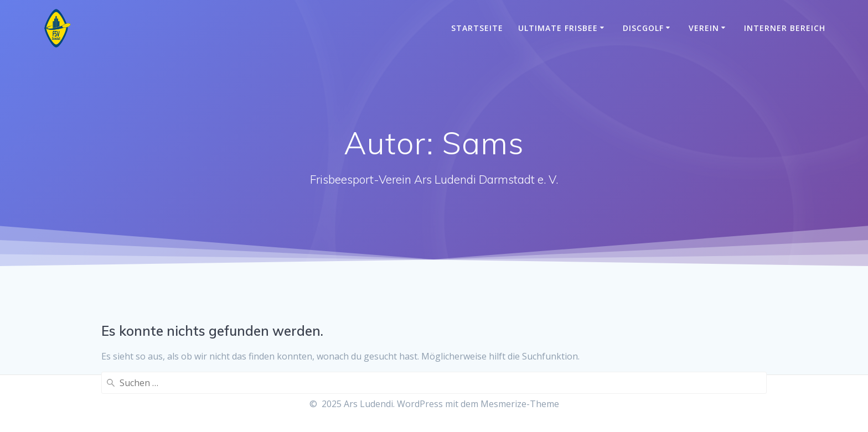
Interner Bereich (785, 28)
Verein (704, 28)
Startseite (477, 28)
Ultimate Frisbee (558, 28)
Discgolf (643, 28)
